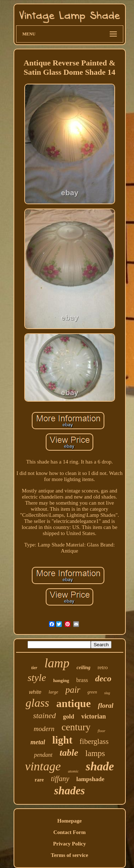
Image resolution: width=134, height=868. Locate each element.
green (92, 692)
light (62, 740)
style (37, 678)
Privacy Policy (69, 844)
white (35, 692)
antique (73, 703)
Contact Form (69, 832)
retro (103, 667)
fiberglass (94, 741)
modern (44, 729)
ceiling (83, 668)
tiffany (60, 779)
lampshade (90, 779)
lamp (57, 663)
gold (68, 717)
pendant (43, 755)
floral (106, 705)
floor (101, 731)
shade (100, 766)
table (69, 753)
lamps (95, 753)
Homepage (69, 821)
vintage (43, 766)
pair (73, 690)
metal (38, 742)
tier (34, 668)
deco (103, 678)
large (53, 692)
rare (39, 780)
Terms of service (69, 855)
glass (38, 703)
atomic (73, 771)
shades (69, 791)
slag (107, 693)
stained (45, 715)
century (76, 727)
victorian (93, 716)
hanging (61, 680)
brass (82, 680)
